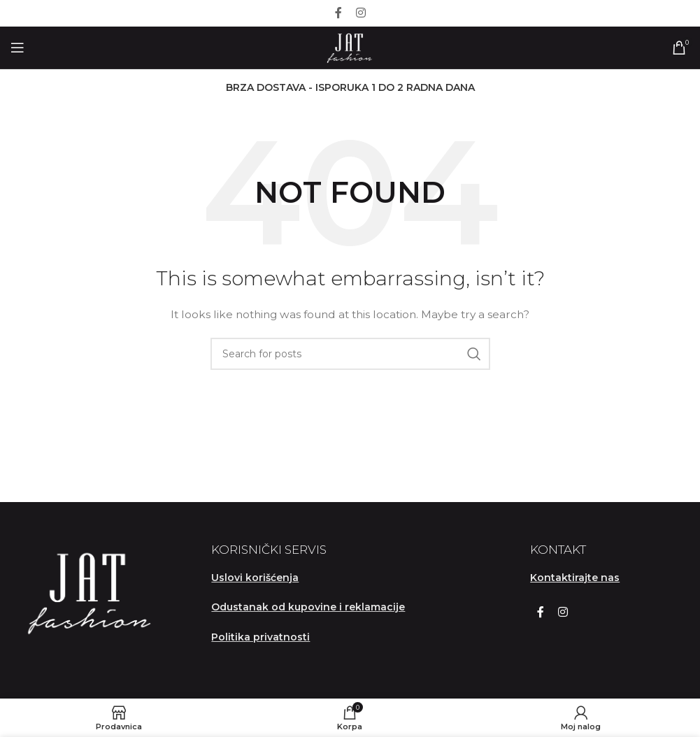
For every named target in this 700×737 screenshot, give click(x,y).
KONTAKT (558, 550)
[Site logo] (350, 47)
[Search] (350, 354)
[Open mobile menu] (17, 48)
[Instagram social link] (361, 13)
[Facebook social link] (338, 13)
